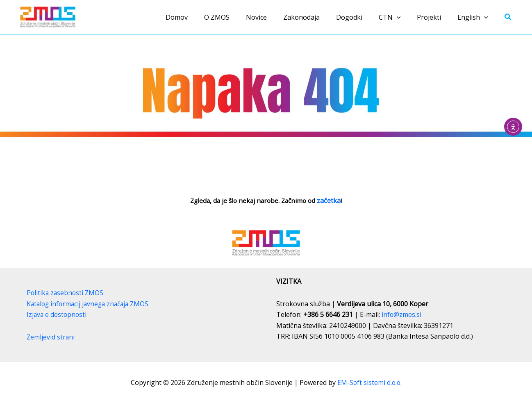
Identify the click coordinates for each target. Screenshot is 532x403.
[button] (405, 17)
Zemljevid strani (51, 337)
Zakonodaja (316, 17)
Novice (274, 17)
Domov (201, 17)
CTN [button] (398, 17)
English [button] (474, 17)
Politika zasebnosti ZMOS (66, 293)
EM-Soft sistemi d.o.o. (369, 383)
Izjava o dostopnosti (58, 314)
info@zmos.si (402, 314)
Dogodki (361, 17)
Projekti (434, 17)
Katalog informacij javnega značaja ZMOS (90, 304)
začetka (332, 200)
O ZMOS (238, 17)
